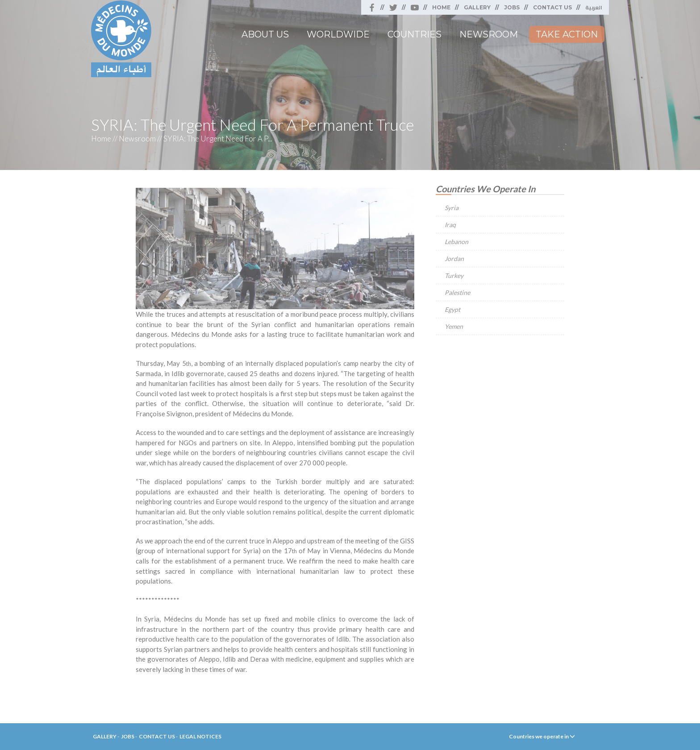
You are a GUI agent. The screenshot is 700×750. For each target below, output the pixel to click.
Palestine (457, 292)
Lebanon (456, 242)
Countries (415, 34)
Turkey (454, 276)
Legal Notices (200, 736)
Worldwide (338, 34)
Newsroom (489, 34)
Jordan (454, 259)
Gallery (477, 7)
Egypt (452, 309)
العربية (594, 7)
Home (441, 7)
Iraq (450, 225)
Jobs (512, 7)
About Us (265, 34)
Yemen (454, 326)
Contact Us (552, 7)
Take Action (567, 34)
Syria (452, 208)
